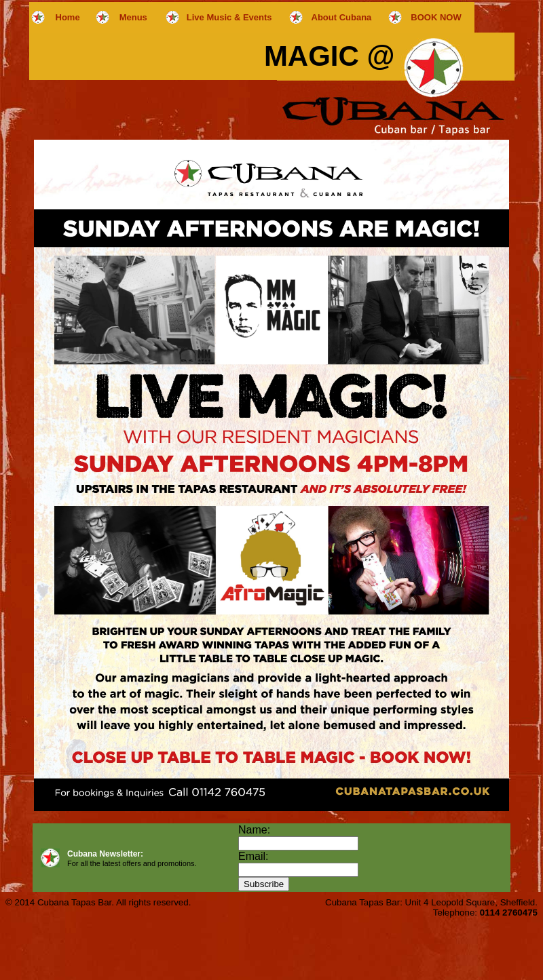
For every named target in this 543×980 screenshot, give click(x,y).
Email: (253, 856)
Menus (133, 17)
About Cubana (342, 17)
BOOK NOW (436, 17)
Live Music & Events (229, 17)
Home (68, 17)
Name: (254, 830)
